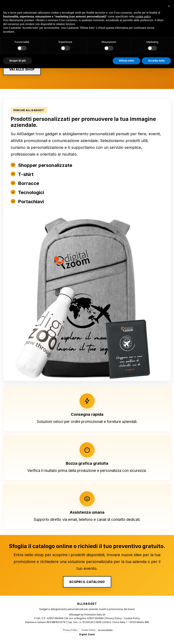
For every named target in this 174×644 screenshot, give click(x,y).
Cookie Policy (88, 630)
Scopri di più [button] (18, 61)
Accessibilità (105, 630)
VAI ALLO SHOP (22, 69)
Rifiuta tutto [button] (127, 61)
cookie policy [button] (143, 17)
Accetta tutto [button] (156, 61)
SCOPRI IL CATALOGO (87, 582)
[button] (169, 6)
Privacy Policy (70, 630)
